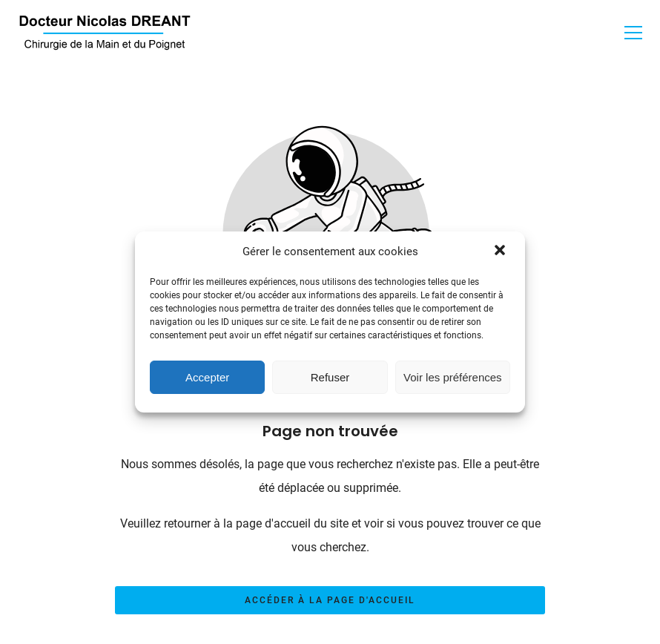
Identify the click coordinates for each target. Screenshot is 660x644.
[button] (501, 252)
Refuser (330, 377)
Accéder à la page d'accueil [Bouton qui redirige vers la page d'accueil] (330, 600)
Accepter (207, 377)
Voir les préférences (453, 377)
